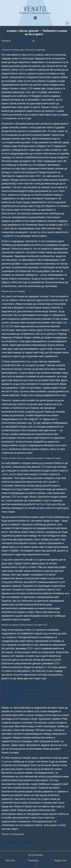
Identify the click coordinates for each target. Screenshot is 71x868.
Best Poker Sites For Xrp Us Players (20, 842)
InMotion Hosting (26, 864)
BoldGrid (19, 860)
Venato (35, 9)
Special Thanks (46, 864)
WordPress (44, 860)
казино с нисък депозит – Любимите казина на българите (37, 32)
